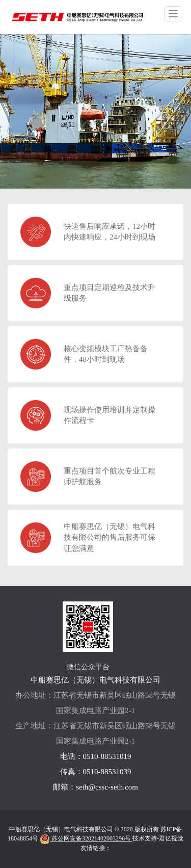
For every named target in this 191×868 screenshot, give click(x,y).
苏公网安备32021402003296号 (86, 838)
